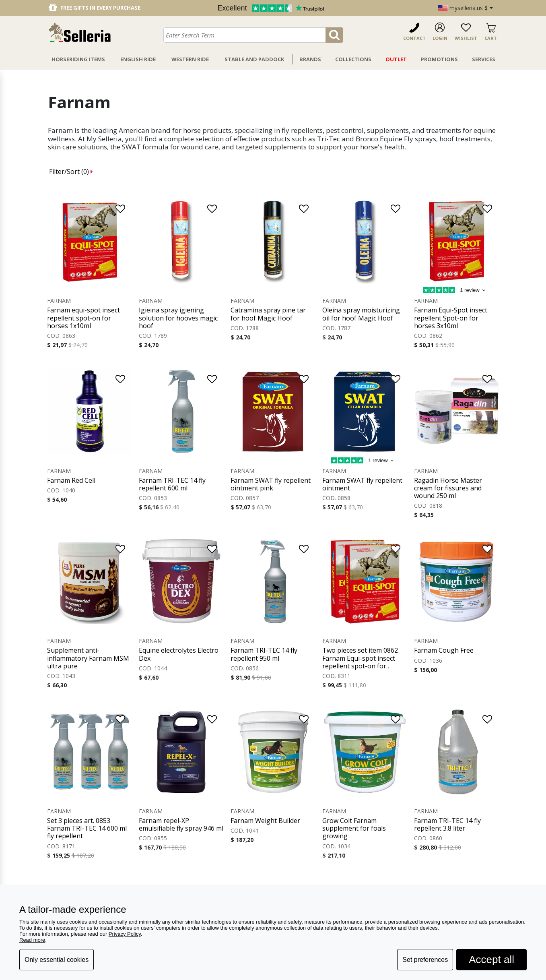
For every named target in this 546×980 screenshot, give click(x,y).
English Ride (138, 59)
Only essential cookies (57, 960)
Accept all (491, 959)
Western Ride (190, 59)
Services (484, 59)
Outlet (396, 59)
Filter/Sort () (71, 172)
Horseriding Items (78, 59)
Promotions (439, 59)
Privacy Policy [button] (125, 934)
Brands (310, 59)
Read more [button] (32, 940)
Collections (353, 59)
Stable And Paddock (254, 59)
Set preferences (425, 960)
